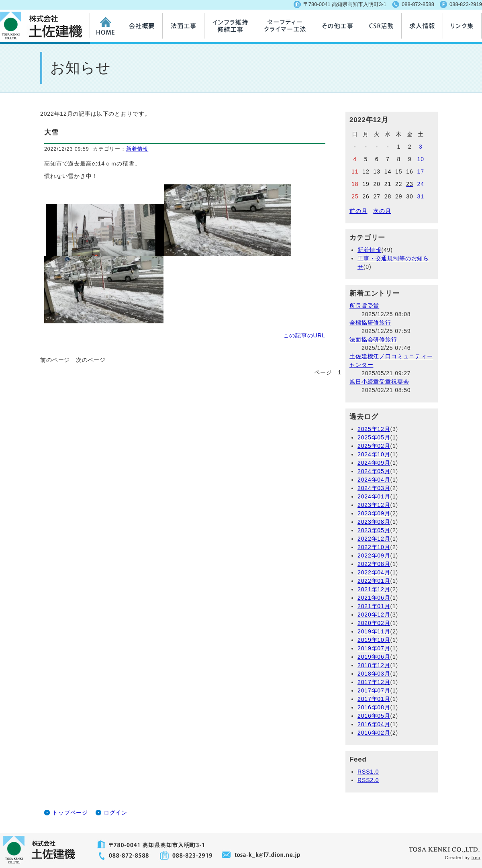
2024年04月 (374, 480)
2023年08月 (374, 522)
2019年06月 (374, 657)
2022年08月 (374, 564)
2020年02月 (374, 623)
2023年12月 (374, 505)
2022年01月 (374, 581)
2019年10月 (374, 640)
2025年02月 (374, 446)
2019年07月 (374, 648)
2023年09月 (374, 513)
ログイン (115, 813)
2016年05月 (374, 716)
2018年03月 (374, 674)
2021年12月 (374, 589)
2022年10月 (374, 547)
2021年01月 (374, 606)
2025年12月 (374, 429)
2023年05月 (374, 530)
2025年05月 (374, 437)
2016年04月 (374, 724)
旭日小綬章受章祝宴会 (379, 382)
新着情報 (137, 149)
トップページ (70, 813)
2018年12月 (374, 665)
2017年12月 (374, 682)
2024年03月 (374, 488)
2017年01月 (374, 699)
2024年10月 (374, 454)
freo (476, 858)
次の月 (382, 211)
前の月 (358, 211)
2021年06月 (374, 598)
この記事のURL (304, 335)
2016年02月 (374, 733)
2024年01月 (374, 496)
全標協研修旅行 (370, 323)
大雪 (51, 132)
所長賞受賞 (364, 306)
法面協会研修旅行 (373, 339)
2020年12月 (374, 615)
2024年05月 (374, 471)
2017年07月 (374, 690)
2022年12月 (374, 539)
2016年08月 (374, 707)
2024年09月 (374, 463)
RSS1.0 (368, 772)
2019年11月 (374, 631)
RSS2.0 (368, 780)
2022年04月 (374, 572)
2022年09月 (374, 556)
